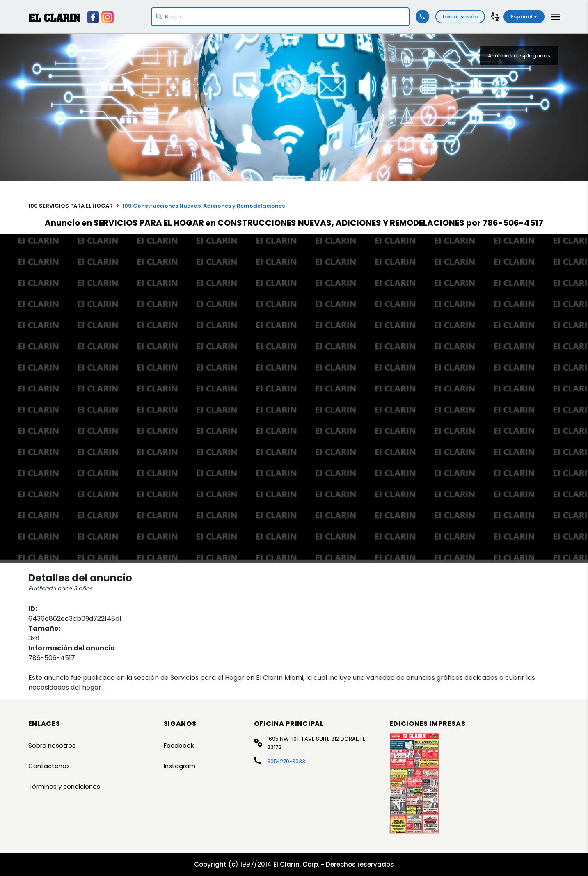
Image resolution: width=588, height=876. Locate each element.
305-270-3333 (286, 761)
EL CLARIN (54, 18)
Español (524, 17)
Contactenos (49, 766)
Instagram (180, 766)
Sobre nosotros (52, 745)
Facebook (179, 745)
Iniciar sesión (460, 17)
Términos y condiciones (64, 786)
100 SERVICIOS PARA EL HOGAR (71, 206)
